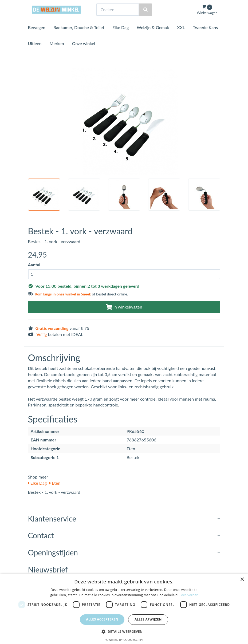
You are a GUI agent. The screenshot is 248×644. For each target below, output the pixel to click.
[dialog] (124, 609)
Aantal (34, 265)
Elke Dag (121, 37)
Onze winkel (84, 53)
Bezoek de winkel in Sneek (50, 5)
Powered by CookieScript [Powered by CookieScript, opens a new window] (124, 640)
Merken (57, 53)
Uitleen (35, 53)
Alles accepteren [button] (102, 619)
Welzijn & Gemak (153, 37)
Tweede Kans (205, 37)
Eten (55, 483)
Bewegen (37, 37)
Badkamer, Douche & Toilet (79, 37)
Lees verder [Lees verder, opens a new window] (189, 595)
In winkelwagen (124, 307)
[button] (124, 631)
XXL (181, 37)
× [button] (242, 580)
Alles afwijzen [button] (148, 619)
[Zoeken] (145, 20)
